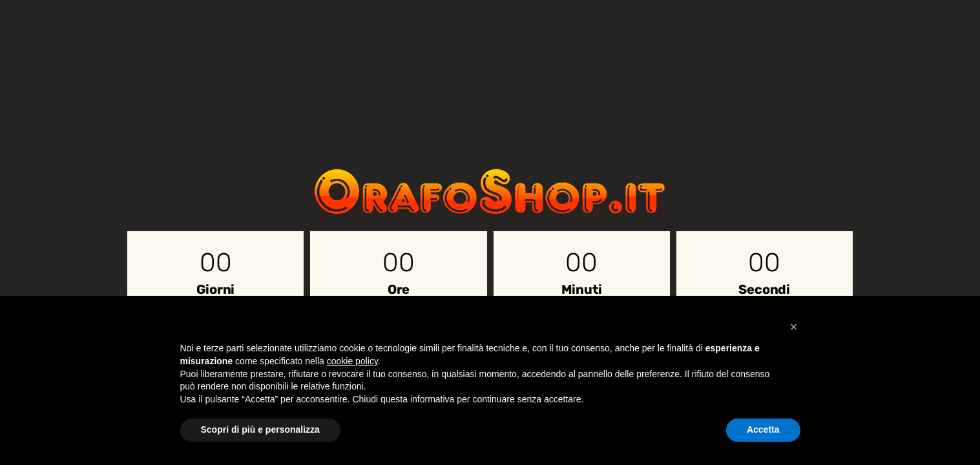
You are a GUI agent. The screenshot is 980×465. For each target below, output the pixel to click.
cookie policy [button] (352, 361)
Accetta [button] (763, 429)
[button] (794, 327)
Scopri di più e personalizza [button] (260, 429)
